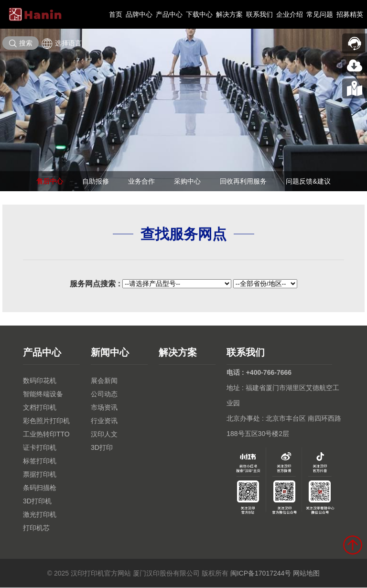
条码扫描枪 (40, 488)
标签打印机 (40, 461)
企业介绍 (290, 14)
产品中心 (169, 14)
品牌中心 (139, 14)
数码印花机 (40, 381)
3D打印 (102, 448)
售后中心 (50, 181)
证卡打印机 (40, 448)
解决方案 (229, 14)
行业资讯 (104, 421)
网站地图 (306, 574)
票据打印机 (40, 475)
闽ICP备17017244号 (261, 574)
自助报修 (96, 181)
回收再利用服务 (243, 181)
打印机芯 (36, 528)
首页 (116, 14)
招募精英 (350, 14)
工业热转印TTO (46, 435)
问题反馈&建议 (308, 181)
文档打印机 (40, 408)
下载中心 (199, 14)
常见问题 (320, 14)
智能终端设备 (43, 394)
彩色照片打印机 (46, 421)
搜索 (21, 44)
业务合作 (141, 181)
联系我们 (259, 14)
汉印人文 (104, 435)
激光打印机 (40, 515)
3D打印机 (37, 501)
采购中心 (187, 181)
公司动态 (104, 394)
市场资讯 (104, 408)
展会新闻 (104, 381)
